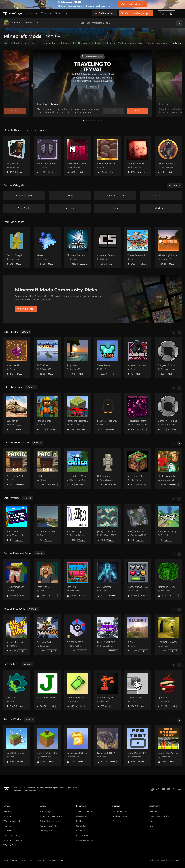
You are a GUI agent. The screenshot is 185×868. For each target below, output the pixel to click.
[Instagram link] (152, 789)
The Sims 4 (8, 826)
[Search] (179, 23)
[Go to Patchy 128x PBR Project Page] (47, 469)
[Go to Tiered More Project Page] (108, 358)
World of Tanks (10, 845)
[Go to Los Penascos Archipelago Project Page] (47, 524)
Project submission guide (51, 816)
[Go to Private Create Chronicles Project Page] (108, 413)
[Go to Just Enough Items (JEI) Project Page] (47, 690)
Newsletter (81, 826)
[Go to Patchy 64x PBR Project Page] (17, 469)
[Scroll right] (179, 333)
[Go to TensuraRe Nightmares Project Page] (138, 413)
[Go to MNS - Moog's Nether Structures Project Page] (77, 156)
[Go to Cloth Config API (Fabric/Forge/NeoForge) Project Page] (77, 690)
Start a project (46, 812)
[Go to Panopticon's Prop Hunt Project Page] (168, 524)
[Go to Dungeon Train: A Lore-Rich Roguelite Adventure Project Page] (168, 358)
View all (26, 332)
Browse (32, 13)
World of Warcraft (12, 821)
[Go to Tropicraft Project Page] (77, 358)
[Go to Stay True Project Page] (77, 579)
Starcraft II (8, 831)
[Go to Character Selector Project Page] (108, 248)
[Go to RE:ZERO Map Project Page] (77, 524)
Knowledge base (120, 812)
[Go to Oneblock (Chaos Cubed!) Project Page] (17, 745)
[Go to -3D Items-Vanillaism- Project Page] (168, 469)
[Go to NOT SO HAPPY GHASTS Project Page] (138, 156)
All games (8, 812)
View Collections (26, 309)
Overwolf (153, 812)
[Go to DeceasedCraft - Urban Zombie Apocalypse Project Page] (47, 635)
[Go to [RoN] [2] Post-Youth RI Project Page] (138, 524)
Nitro (151, 826)
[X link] (174, 789)
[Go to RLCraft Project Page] (138, 635)
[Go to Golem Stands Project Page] (108, 469)
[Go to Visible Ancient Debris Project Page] (108, 156)
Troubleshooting (120, 816)
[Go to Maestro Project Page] (47, 248)
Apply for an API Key (49, 826)
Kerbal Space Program (13, 836)
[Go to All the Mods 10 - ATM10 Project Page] (17, 635)
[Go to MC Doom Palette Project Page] (138, 469)
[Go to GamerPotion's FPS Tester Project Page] (138, 745)
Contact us (117, 821)
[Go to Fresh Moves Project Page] (47, 579)
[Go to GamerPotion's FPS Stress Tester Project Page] (168, 745)
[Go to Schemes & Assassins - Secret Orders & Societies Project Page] (138, 358)
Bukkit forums (82, 836)
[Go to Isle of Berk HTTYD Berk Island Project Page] (108, 745)
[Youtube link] (163, 789)
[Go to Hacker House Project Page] (17, 524)
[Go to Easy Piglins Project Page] (17, 156)
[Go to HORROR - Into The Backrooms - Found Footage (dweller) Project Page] (168, 635)
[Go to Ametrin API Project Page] (17, 358)
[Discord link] (169, 789)
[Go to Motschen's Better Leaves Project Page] (168, 579)
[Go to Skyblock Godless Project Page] (77, 248)
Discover (17, 23)
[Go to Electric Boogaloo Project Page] (17, 248)
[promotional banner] (92, 4)
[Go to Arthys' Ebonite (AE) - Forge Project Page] (168, 156)
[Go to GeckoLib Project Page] (17, 690)
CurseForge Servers (85, 840)
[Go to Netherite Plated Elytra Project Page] (47, 156)
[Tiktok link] (158, 789)
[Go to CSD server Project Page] (17, 413)
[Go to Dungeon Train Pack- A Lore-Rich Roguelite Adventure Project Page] (168, 413)
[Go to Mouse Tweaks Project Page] (138, 690)
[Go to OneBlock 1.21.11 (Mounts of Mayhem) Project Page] (47, 745)
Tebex (151, 821)
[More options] (179, 13)
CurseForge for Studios (159, 816)
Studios (61, 13)
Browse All (31, 23)
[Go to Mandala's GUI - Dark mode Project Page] (138, 579)
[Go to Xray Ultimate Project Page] (108, 579)
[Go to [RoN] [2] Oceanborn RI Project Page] (108, 524)
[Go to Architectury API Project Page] (108, 690)
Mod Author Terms (58, 860)
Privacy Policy (28, 860)
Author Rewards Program (51, 821)
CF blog (79, 821)
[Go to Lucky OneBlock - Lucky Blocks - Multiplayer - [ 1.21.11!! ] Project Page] (77, 745)
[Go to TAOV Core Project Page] (47, 358)
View (113, 111)
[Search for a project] (127, 23)
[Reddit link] (180, 789)
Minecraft (8, 816)
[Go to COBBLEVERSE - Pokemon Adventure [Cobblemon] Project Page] (77, 635)
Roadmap (80, 831)
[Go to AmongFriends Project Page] (47, 413)
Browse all (174, 185)
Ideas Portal (81, 816)
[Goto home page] (13, 13)
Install (138, 111)
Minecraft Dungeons (13, 840)
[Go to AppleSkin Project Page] (168, 690)
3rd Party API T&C (48, 831)
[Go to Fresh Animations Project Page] (17, 579)
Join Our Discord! (84, 812)
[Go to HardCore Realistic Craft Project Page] (77, 413)
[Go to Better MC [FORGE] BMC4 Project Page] (108, 635)
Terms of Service (10, 860)
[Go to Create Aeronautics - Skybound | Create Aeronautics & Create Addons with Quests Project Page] (138, 248)
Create (47, 13)
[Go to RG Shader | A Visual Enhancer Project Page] (77, 469)
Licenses (42, 860)
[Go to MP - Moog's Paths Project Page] (168, 248)
